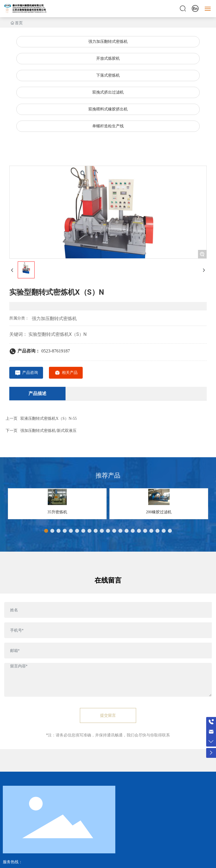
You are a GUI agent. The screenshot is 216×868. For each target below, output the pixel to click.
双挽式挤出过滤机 (108, 92)
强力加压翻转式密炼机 (108, 42)
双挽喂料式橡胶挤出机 (108, 109)
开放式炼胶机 (108, 58)
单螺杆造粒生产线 (108, 126)
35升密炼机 (57, 512)
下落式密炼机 (108, 75)
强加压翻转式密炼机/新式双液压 (48, 431)
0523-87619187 (56, 351)
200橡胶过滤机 (159, 512)
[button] (46, 531)
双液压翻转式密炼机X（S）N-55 (49, 419)
